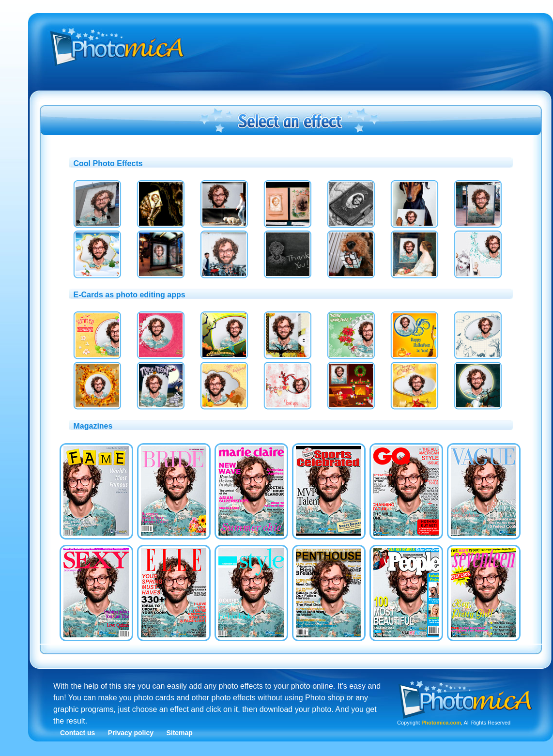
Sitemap (179, 733)
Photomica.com (441, 723)
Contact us (77, 733)
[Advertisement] (344, 89)
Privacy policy (131, 733)
